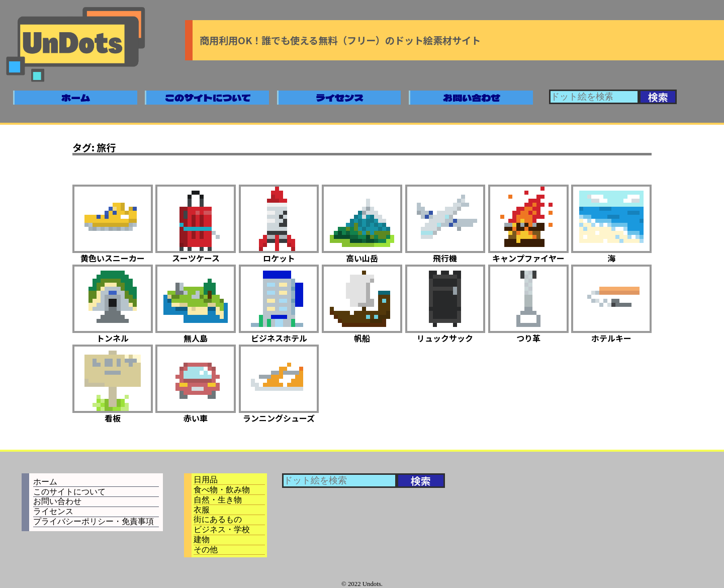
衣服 (202, 510)
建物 (202, 539)
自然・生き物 (218, 500)
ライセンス (340, 98)
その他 (206, 550)
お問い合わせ (472, 98)
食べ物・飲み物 (222, 490)
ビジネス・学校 (222, 529)
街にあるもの (218, 519)
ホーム (76, 98)
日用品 (206, 480)
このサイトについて (208, 98)
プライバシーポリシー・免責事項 (94, 521)
